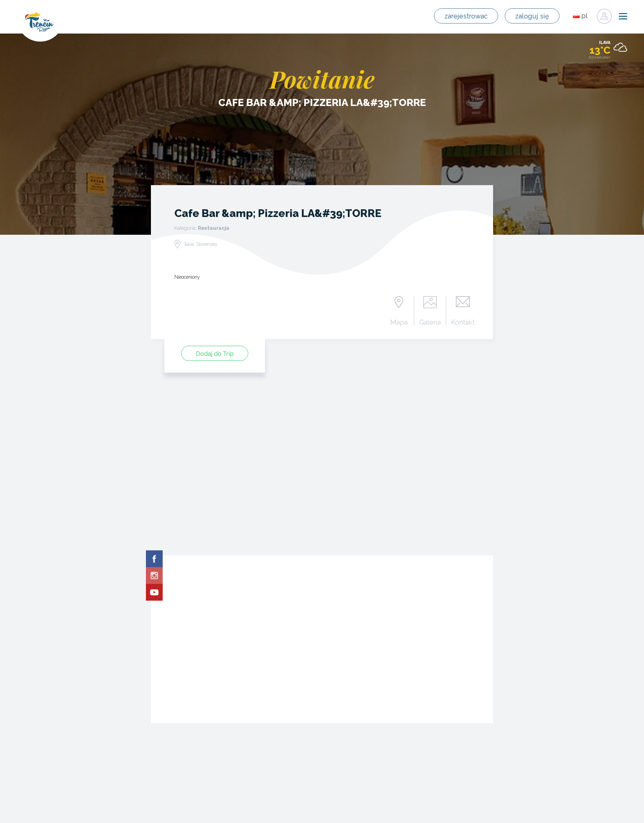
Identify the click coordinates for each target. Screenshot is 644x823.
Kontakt (463, 322)
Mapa (399, 322)
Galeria (430, 322)
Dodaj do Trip (215, 354)
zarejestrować (468, 16)
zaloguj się (533, 16)
